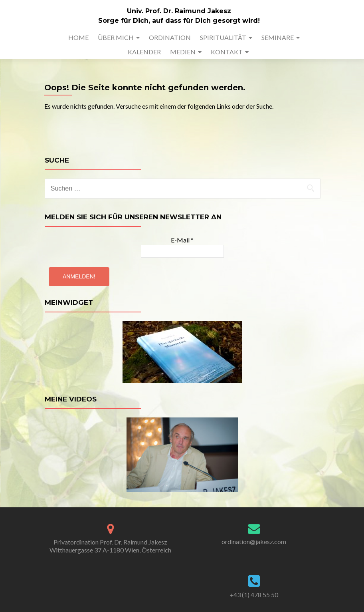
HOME (78, 37)
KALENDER (144, 52)
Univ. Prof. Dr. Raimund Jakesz (179, 11)
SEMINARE (278, 37)
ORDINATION (170, 37)
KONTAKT (227, 52)
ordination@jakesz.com (254, 541)
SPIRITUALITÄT (223, 37)
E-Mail (182, 240)
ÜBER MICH (116, 37)
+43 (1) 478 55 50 (254, 595)
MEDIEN (183, 52)
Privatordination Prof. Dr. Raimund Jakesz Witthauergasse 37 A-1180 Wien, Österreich (110, 546)
